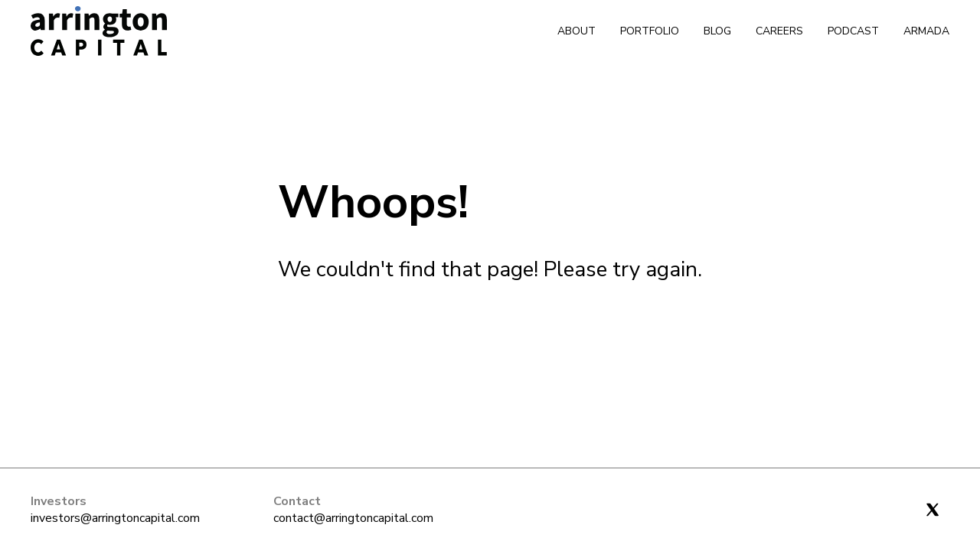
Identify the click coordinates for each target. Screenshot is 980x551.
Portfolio (650, 31)
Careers (779, 31)
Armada (926, 31)
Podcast (853, 31)
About (577, 31)
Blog (717, 31)
